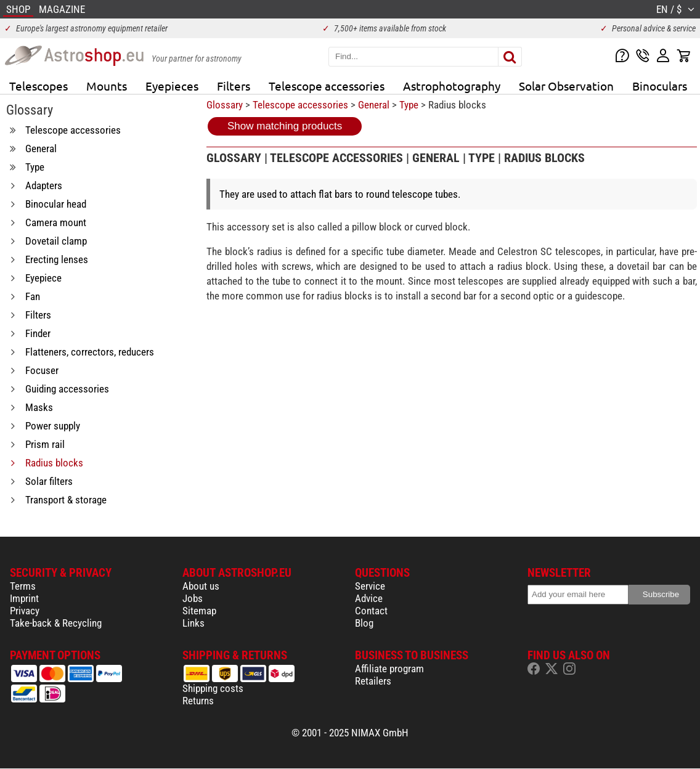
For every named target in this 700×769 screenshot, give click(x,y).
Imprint (24, 598)
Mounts (107, 86)
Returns (198, 701)
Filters (234, 86)
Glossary (225, 105)
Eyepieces (172, 86)
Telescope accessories (327, 86)
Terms (23, 586)
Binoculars (660, 86)
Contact (371, 611)
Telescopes (39, 86)
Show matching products (285, 126)
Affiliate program (389, 669)
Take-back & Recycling (56, 623)
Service (370, 586)
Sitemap (199, 611)
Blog (364, 623)
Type (409, 105)
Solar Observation (566, 86)
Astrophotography (452, 86)
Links (193, 623)
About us (201, 586)
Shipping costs (213, 688)
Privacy (25, 611)
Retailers (373, 681)
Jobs (193, 598)
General (374, 105)
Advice (369, 598)
